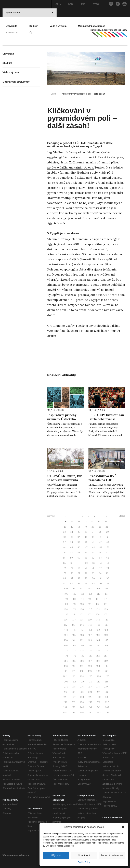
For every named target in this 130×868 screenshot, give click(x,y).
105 (106, 589)
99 (108, 584)
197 (74, 671)
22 (107, 527)
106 (66, 594)
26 (86, 532)
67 (79, 563)
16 (65, 527)
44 (64, 547)
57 (107, 553)
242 (99, 707)
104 (98, 589)
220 (66, 692)
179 (74, 656)
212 (99, 682)
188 (98, 661)
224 (98, 692)
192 (82, 666)
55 (93, 553)
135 (106, 614)
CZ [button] (58, 4)
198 (82, 671)
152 (98, 630)
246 (82, 713)
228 (82, 697)
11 (79, 522)
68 (86, 563)
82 (86, 573)
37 (64, 542)
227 (74, 697)
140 (98, 620)
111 (106, 594)
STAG (96, 4)
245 (73, 713)
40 (86, 542)
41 (93, 542)
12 (86, 522)
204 (82, 676)
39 (79, 542)
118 (66, 604)
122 (98, 604)
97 (93, 584)
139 (90, 620)
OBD (70, 4)
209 (75, 682)
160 (66, 640)
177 (106, 651)
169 (90, 646)
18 (79, 527)
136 (66, 620)
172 (66, 651)
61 (86, 558)
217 (90, 687)
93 (64, 584)
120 (82, 604)
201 (107, 671)
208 (66, 682)
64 (108, 558)
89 (86, 578)
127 (90, 609)
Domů (54, 94)
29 (107, 532)
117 (105, 599)
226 (65, 697)
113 (75, 599)
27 (93, 532)
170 (99, 646)
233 (74, 702)
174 (82, 651)
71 (108, 563)
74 (79, 568)
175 (90, 651)
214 (66, 687)
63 (100, 558)
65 (64, 563)
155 (74, 635)
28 (100, 532)
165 (106, 640)
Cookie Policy (84, 862)
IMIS (83, 4)
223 (90, 692)
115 (90, 599)
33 (86, 537)
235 (90, 702)
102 (82, 589)
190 (66, 666)
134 (98, 614)
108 (83, 594)
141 (106, 620)
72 (65, 568)
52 (72, 553)
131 (74, 614)
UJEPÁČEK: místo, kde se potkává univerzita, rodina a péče (65, 480)
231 (107, 697)
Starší (122, 516)
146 (98, 625)
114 (82, 599)
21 (100, 527)
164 (98, 640)
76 (93, 568)
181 (90, 656)
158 (98, 635)
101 (74, 589)
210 (83, 682)
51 (65, 553)
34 (93, 537)
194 (98, 666)
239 (73, 707)
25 (79, 532)
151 (90, 630)
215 (74, 687)
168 (82, 646)
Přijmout (56, 855)
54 (86, 553)
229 (90, 697)
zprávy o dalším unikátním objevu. (71, 167)
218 (98, 687)
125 (74, 609)
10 (72, 522)
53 (79, 553)
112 (67, 599)
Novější (51, 516)
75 (86, 568)
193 (90, 666)
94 (71, 584)
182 (98, 656)
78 (108, 568)
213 (106, 682)
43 (108, 542)
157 (90, 635)
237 (107, 702)
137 (74, 620)
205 (90, 676)
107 (74, 594)
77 (100, 568)
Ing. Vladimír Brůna (60, 152)
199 (90, 671)
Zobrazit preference (112, 855)
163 (90, 640)
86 (65, 578)
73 (72, 568)
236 (99, 702)
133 (90, 614)
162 (82, 640)
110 (99, 594)
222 (82, 692)
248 (99, 713)
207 (107, 676)
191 (74, 666)
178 (66, 656)
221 (74, 692)
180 (82, 656)
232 (65, 702)
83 (93, 573)
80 (72, 573)
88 (79, 578)
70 (101, 563)
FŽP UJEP (82, 143)
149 (74, 630)
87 (72, 578)
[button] (123, 827)
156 (82, 635)
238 (65, 707)
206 (99, 676)
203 (73, 676)
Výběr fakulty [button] (30, 13)
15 (106, 522)
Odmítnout (84, 855)
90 (93, 578)
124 (66, 609)
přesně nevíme (113, 213)
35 (100, 537)
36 (107, 537)
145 (90, 625)
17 (72, 527)
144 (82, 625)
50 (108, 547)
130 (66, 614)
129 (106, 609)
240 (82, 707)
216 (82, 687)
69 (94, 563)
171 (106, 646)
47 (86, 547)
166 (66, 646)
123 (106, 604)
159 (106, 635)
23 (64, 532)
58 (64, 558)
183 (106, 656)
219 (106, 687)
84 (100, 573)
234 (82, 702)
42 (100, 542)
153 (106, 630)
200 (98, 671)
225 (107, 692)
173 (74, 651)
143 (74, 625)
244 (65, 713)
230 (99, 697)
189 (106, 661)
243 (107, 707)
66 (72, 563)
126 (82, 609)
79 (65, 573)
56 (100, 553)
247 (90, 713)
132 (82, 614)
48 (93, 547)
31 (72, 537)
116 (98, 599)
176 (98, 651)
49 (101, 547)
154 (66, 635)
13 (92, 522)
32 (79, 537)
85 (107, 573)
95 (79, 584)
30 (65, 537)
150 (83, 630)
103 (90, 589)
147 (107, 625)
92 (108, 578)
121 (90, 604)
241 (90, 707)
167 (74, 646)
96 (86, 584)
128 (98, 609)
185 (74, 661)
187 (90, 661)
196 (65, 671)
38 (72, 542)
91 (101, 578)
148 (66, 630)
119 (74, 604)
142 (66, 625)
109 (91, 594)
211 (91, 682)
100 (66, 589)
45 (71, 547)
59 (71, 558)
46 (79, 547)
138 (82, 620)
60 (79, 558)
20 (93, 527)
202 (65, 676)
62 (93, 558)
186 (82, 661)
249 (107, 713)
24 (72, 532)
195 (106, 666)
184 (66, 661)
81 (79, 573)
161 (74, 640)
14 (99, 522)
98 (101, 584)
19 (86, 527)
